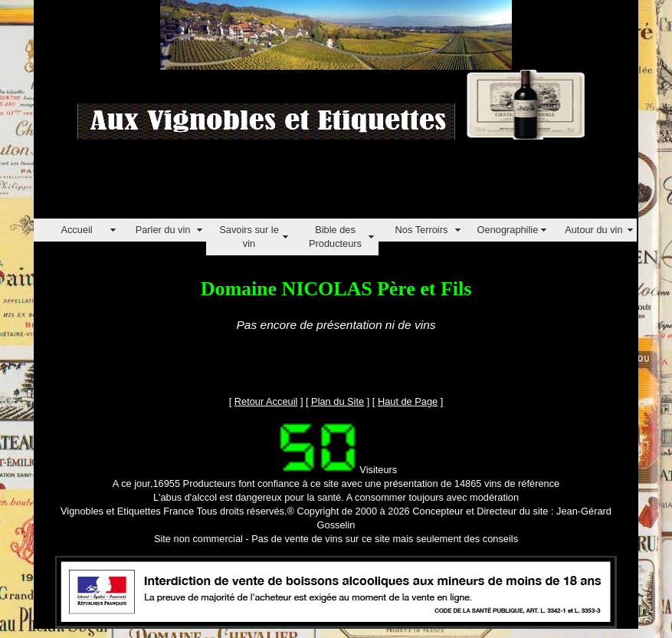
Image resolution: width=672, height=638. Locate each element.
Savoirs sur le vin (249, 237)
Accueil (76, 230)
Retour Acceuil (266, 401)
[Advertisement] (313, 184)
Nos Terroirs (422, 230)
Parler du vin (163, 230)
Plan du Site (338, 401)
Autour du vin (593, 230)
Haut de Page (408, 401)
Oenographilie (508, 230)
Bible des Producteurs (335, 237)
